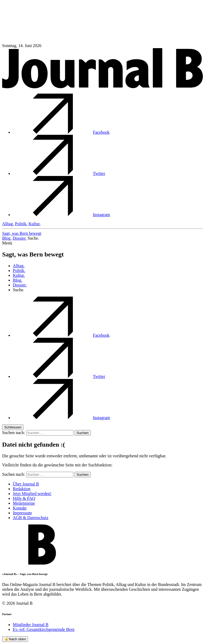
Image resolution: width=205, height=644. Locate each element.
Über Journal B (26, 484)
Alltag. (8, 224)
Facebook (61, 132)
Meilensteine (24, 503)
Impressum (22, 513)
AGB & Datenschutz (31, 518)
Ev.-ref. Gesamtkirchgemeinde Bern (44, 629)
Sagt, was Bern (22, 233)
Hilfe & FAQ (24, 498)
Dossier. (19, 238)
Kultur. (35, 224)
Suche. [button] (33, 238)
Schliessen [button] (13, 427)
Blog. (7, 238)
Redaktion (22, 489)
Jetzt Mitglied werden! (32, 494)
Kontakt (20, 508)
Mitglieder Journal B (31, 625)
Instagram (61, 215)
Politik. (21, 224)
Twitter (59, 173)
